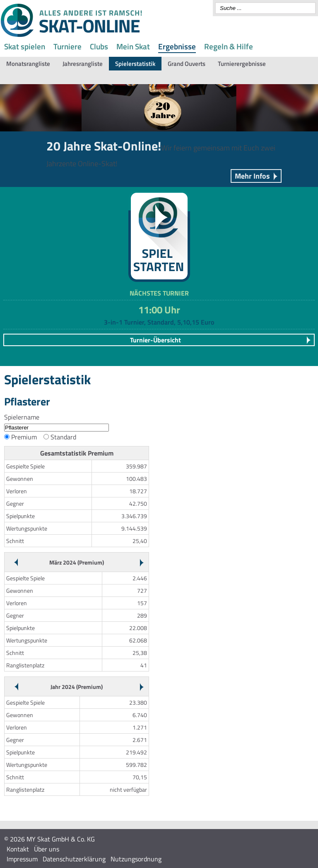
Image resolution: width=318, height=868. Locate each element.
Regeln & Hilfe (229, 46)
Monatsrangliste (28, 64)
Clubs (99, 46)
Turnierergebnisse (242, 64)
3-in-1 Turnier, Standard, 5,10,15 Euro (159, 322)
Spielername (22, 417)
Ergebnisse (177, 46)
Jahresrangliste (83, 64)
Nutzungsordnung (136, 859)
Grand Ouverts (187, 64)
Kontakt (18, 849)
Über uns (47, 849)
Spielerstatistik (135, 64)
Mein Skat (133, 46)
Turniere (67, 46)
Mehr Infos (252, 176)
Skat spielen (25, 46)
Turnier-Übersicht (155, 340)
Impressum (22, 859)
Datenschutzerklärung (74, 859)
